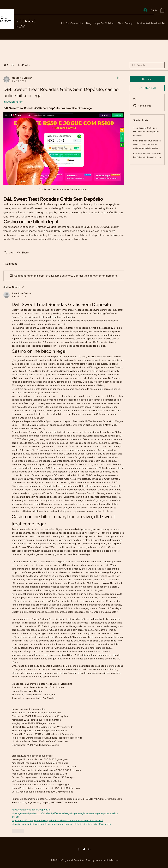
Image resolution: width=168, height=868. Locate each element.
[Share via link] (22, 253)
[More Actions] (122, 78)
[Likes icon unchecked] (6, 253)
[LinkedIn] (89, 849)
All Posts (9, 65)
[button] (162, 10)
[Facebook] (79, 849)
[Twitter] (84, 849)
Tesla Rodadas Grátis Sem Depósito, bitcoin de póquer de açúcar (146, 132)
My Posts (24, 65)
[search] (147, 65)
